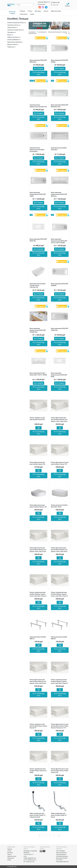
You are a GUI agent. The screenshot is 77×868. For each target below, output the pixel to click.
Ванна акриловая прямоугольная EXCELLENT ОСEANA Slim (38, 330)
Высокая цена (33, 33)
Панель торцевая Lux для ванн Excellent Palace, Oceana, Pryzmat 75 (38, 726)
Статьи (30, 11)
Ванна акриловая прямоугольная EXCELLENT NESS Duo (59, 194)
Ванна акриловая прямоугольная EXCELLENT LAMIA (38, 194)
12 (69, 32)
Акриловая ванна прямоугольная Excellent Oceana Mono (37, 150)
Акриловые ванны (13, 25)
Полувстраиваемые (13, 40)
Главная (22, 11)
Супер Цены (24, 14)
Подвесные (11, 47)
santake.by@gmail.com (30, 858)
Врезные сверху (12, 44)
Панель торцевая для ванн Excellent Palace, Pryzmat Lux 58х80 (38, 771)
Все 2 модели (60, 249)
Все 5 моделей (38, 249)
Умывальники (12, 27)
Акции (32, 14)
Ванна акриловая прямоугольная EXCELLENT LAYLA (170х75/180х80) (59, 241)
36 (69, 33)
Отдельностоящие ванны (15, 30)
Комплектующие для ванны (16, 23)
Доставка (38, 11)
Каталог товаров (12, 13)
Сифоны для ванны (13, 37)
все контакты (42, 4)
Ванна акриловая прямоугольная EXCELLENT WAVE (59, 375)
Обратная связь (56, 11)
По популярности (42, 32)
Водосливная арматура (14, 42)
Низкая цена (51, 32)
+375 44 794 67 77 (44, 2)
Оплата (46, 11)
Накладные (11, 32)
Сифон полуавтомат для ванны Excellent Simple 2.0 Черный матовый (37, 815)
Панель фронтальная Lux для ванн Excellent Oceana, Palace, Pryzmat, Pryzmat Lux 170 (60, 726)
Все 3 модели (39, 113)
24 (66, 33)
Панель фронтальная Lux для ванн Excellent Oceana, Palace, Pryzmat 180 (60, 771)
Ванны (10, 35)
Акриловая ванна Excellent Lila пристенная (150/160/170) (38, 286)
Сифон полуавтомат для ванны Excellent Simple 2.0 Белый (59, 815)
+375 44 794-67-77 (29, 854)
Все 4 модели (39, 68)
